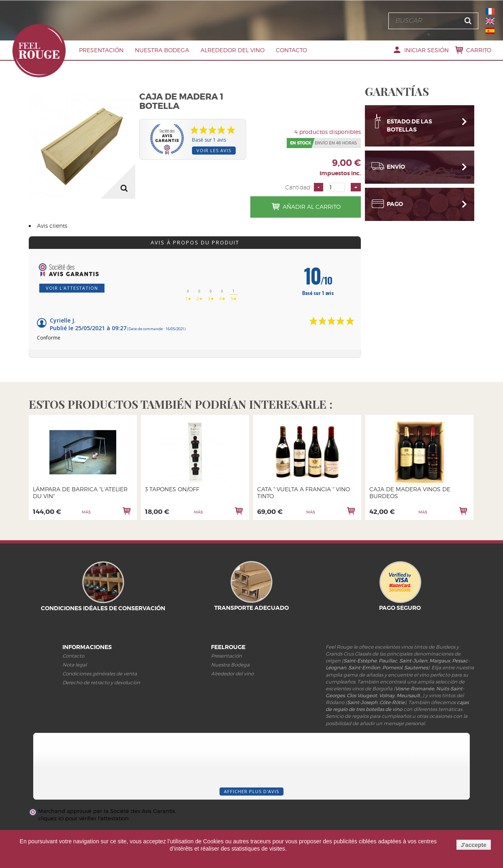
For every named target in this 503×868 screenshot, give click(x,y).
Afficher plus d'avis (251, 791)
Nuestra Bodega (162, 50)
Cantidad (298, 187)
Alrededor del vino (232, 50)
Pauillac (388, 661)
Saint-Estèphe (360, 661)
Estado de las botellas (409, 122)
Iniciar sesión (426, 50)
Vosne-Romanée (415, 689)
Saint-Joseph (362, 702)
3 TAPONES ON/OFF (172, 489)
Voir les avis (214, 150)
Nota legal (75, 665)
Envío (396, 163)
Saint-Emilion (364, 667)
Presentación (226, 656)
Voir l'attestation (72, 288)
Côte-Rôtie (392, 702)
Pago (395, 201)
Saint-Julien (413, 661)
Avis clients (52, 226)
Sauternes (416, 667)
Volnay (387, 695)
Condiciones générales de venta (100, 674)
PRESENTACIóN (101, 50)
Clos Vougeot (362, 695)
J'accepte (474, 845)
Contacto (291, 50)
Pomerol (392, 667)
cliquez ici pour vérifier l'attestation (83, 818)
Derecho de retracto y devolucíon (101, 682)
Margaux (440, 661)
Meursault (408, 695)
